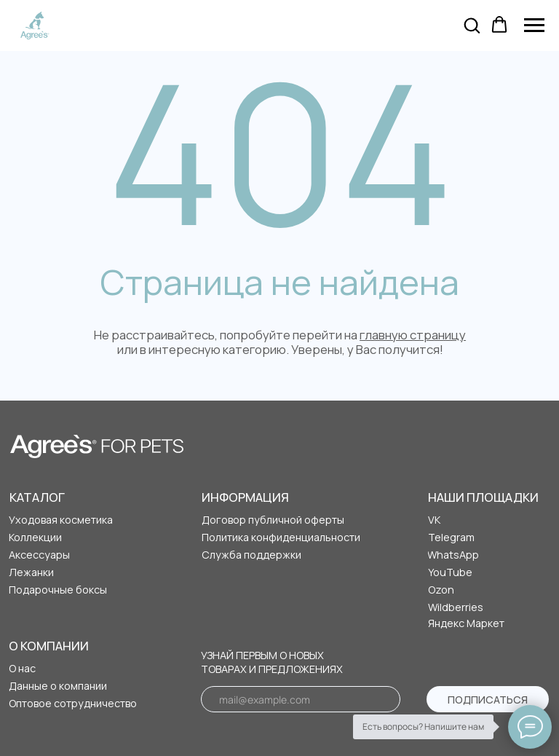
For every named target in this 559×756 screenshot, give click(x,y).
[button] (472, 25)
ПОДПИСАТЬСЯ (488, 700)
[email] (301, 699)
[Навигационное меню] (534, 25)
